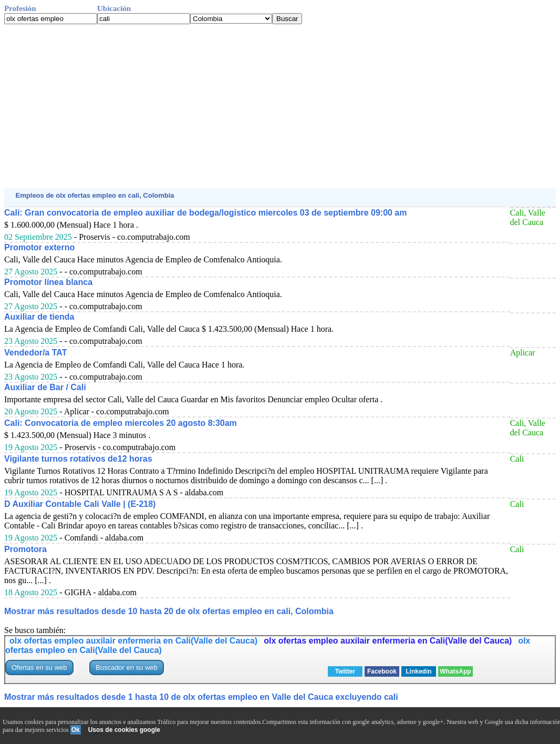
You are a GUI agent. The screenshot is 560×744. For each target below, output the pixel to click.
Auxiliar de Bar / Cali (45, 387)
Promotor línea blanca (48, 282)
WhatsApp (455, 671)
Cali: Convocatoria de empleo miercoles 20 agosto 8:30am (121, 423)
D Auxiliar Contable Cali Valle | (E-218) (80, 504)
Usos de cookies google (124, 730)
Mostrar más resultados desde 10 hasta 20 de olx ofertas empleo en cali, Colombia (169, 611)
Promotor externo (39, 247)
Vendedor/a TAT (35, 353)
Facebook (382, 671)
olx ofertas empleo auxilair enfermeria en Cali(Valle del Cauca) (133, 641)
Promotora (25, 549)
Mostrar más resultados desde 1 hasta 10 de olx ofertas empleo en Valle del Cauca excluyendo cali (201, 697)
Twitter (345, 671)
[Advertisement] (280, 106)
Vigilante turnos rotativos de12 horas (78, 459)
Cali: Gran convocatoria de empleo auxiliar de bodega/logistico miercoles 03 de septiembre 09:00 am (206, 213)
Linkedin (418, 671)
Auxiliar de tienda (39, 317)
